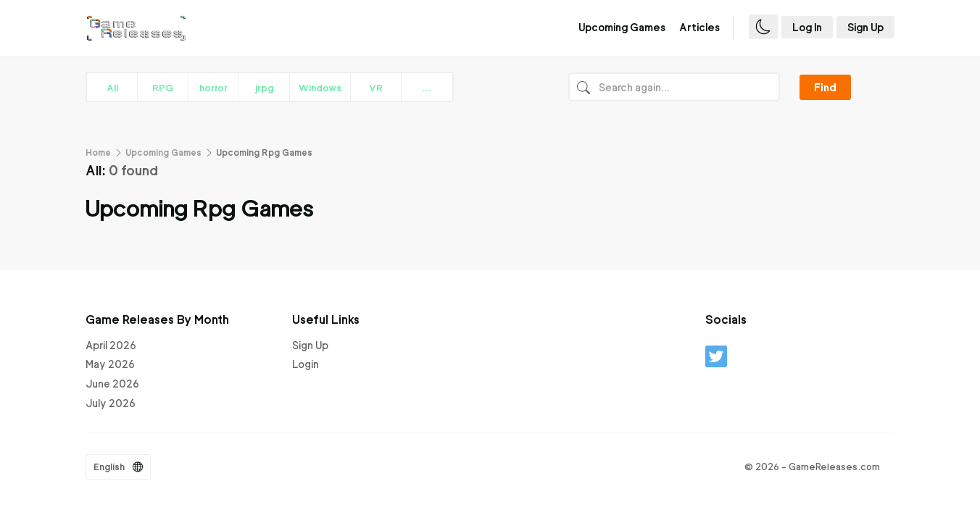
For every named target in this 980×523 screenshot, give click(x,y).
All (112, 88)
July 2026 (111, 403)
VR (376, 88)
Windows (320, 88)
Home (98, 152)
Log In (807, 27)
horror (213, 88)
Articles (699, 27)
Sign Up (865, 27)
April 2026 (111, 345)
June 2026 (112, 384)
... (427, 88)
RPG (163, 88)
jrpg (264, 88)
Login (306, 364)
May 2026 (110, 364)
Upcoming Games (622, 27)
